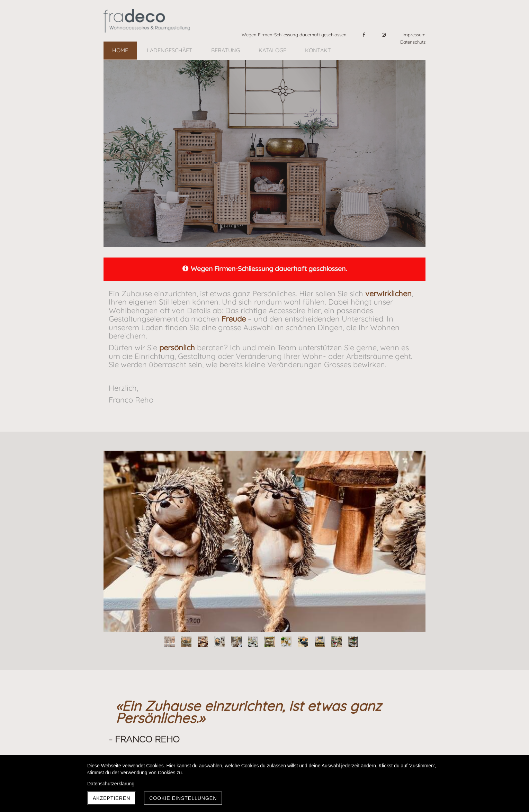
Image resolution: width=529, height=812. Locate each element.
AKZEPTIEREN (111, 798)
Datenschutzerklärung (111, 784)
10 (320, 642)
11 (337, 642)
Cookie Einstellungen (183, 798)
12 (353, 642)
